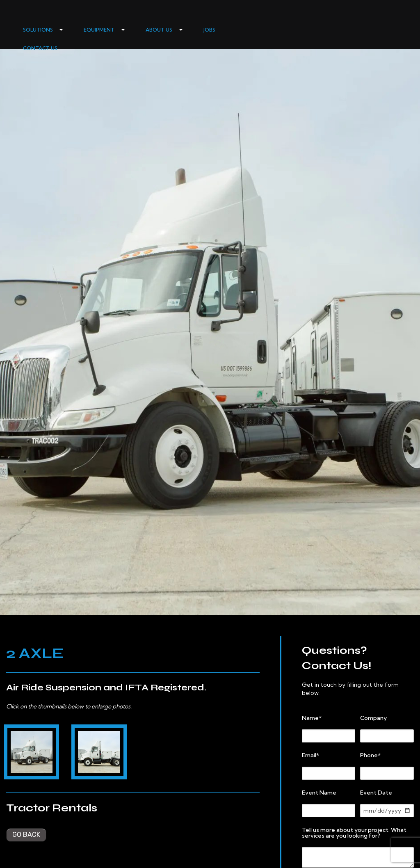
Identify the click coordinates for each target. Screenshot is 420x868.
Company (373, 718)
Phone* (370, 755)
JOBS (209, 30)
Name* (312, 718)
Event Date (376, 793)
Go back (26, 835)
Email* (310, 755)
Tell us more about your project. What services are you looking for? (354, 833)
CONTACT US (40, 48)
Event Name (319, 793)
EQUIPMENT (99, 30)
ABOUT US (159, 30)
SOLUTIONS (38, 30)
